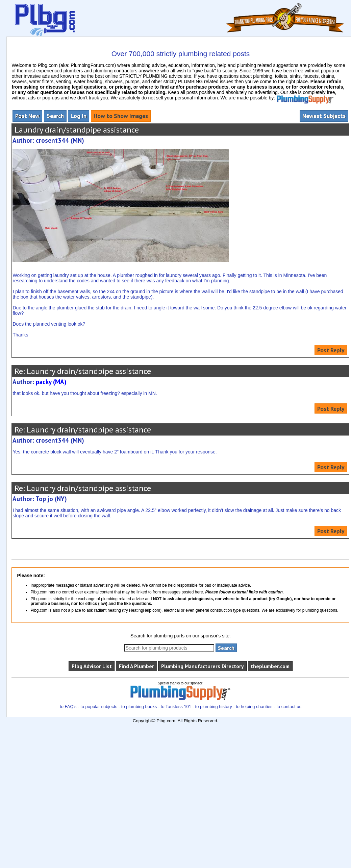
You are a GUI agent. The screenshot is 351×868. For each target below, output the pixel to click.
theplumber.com (270, 666)
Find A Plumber (136, 666)
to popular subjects (99, 707)
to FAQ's (68, 707)
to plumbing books (139, 707)
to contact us (289, 707)
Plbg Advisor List (92, 666)
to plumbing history (214, 707)
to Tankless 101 (176, 707)
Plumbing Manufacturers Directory (202, 666)
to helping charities (254, 707)
